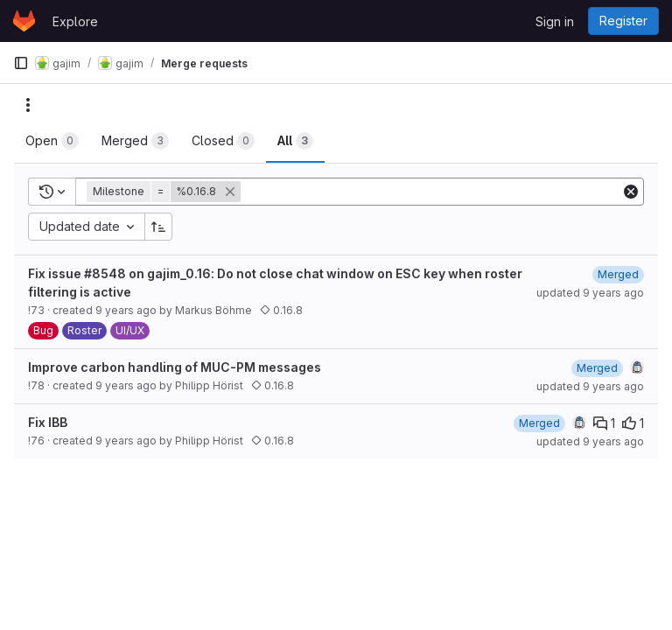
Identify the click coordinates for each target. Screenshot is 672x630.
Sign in (555, 21)
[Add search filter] (432, 192)
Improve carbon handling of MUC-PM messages (175, 367)
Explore (75, 21)
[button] (165, 192)
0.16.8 (281, 310)
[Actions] (28, 105)
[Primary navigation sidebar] (21, 63)
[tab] (52, 141)
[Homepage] (24, 21)
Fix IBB (48, 422)
